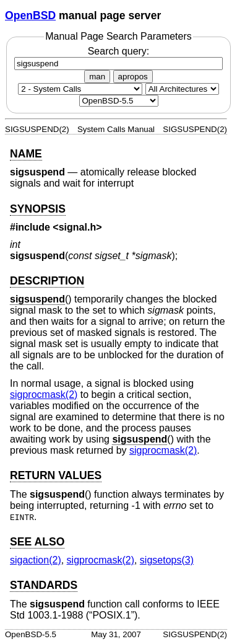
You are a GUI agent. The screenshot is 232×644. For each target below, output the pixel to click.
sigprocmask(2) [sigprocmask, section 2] (44, 395)
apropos (133, 77)
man (97, 77)
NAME (26, 154)
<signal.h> (77, 227)
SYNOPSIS (38, 209)
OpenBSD (30, 15)
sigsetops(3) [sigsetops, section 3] (167, 560)
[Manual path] (119, 101)
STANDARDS (44, 585)
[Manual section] (80, 89)
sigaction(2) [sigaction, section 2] (36, 560)
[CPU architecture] (182, 89)
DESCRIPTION (47, 281)
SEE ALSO (37, 542)
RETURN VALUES (56, 475)
